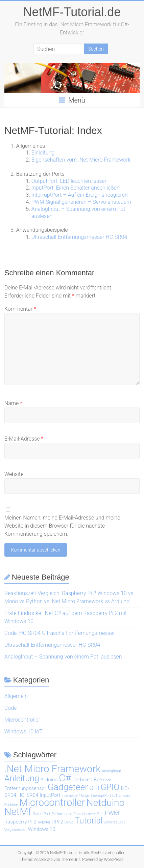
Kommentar (20, 309)
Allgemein (16, 696)
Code (11, 708)
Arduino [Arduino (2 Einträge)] (49, 780)
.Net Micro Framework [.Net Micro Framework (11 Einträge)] (53, 769)
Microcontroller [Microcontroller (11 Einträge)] (52, 803)
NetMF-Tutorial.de (72, 12)
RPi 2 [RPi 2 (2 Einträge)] (57, 822)
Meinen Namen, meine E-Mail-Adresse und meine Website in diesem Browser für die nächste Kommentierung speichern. (62, 526)
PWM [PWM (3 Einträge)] (112, 813)
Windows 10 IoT (23, 732)
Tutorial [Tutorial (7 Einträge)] (89, 821)
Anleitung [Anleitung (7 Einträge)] (22, 778)
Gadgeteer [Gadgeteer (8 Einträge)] (68, 787)
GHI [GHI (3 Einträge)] (94, 788)
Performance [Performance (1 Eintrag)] (62, 814)
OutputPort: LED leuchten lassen (70, 181)
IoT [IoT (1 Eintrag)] (115, 796)
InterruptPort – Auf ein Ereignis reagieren (80, 195)
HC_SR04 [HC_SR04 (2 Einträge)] (28, 795)
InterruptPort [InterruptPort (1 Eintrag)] (101, 796)
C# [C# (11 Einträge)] (65, 778)
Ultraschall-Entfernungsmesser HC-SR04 (79, 237)
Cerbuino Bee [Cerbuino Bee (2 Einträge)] (87, 780)
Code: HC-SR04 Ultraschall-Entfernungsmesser (60, 633)
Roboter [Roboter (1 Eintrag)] (44, 822)
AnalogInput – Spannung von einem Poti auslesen (63, 657)
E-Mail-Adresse (24, 439)
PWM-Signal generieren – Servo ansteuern (81, 202)
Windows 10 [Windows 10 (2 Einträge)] (42, 829)
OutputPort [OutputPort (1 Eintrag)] (41, 814)
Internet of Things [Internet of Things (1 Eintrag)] (76, 796)
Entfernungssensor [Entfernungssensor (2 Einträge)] (25, 788)
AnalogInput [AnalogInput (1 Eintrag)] (112, 771)
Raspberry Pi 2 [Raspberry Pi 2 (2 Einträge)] (20, 822)
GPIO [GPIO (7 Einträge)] (110, 787)
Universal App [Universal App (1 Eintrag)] (115, 822)
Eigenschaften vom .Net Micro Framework (81, 160)
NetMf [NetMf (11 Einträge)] (18, 812)
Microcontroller (22, 720)
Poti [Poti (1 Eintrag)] (100, 814)
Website (14, 474)
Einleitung (43, 153)
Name (13, 403)
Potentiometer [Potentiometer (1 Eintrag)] (85, 814)
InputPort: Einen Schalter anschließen (76, 188)
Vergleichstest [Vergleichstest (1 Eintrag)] (16, 830)
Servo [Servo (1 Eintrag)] (69, 822)
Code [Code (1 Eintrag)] (107, 780)
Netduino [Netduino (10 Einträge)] (105, 803)
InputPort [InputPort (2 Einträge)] (50, 795)
